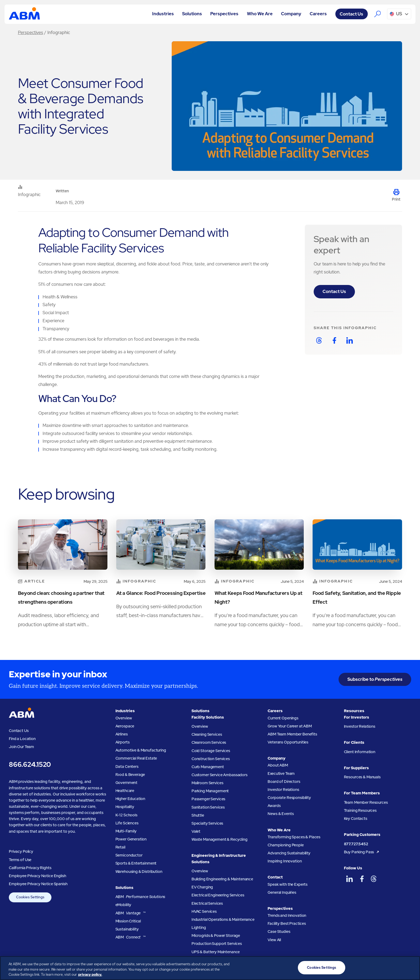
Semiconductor (129, 855)
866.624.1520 (30, 765)
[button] (163, 14)
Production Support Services (217, 943)
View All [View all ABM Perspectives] (274, 940)
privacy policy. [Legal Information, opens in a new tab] (90, 975)
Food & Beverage (130, 774)
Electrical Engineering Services (218, 895)
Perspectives (31, 32)
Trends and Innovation (287, 915)
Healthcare (125, 791)
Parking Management (210, 791)
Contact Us (334, 291)
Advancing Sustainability (289, 853)
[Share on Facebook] (334, 341)
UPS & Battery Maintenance (216, 952)
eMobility (123, 905)
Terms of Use (20, 860)
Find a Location (22, 739)
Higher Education (130, 799)
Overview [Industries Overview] (124, 718)
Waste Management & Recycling (220, 839)
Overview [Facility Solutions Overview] (200, 726)
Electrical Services (207, 903)
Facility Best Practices (287, 923)
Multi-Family (126, 831)
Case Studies (279, 931)
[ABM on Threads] (374, 879)
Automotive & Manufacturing (141, 750)
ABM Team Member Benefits (292, 734)
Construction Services (211, 759)
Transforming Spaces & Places (294, 837)
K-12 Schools (126, 815)
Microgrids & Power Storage (216, 935)
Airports (123, 742)
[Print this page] (396, 196)
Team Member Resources (366, 802)
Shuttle (198, 815)
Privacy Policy (21, 851)
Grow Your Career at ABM (290, 726)
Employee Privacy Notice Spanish (38, 884)
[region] (210, 968)
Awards (274, 806)
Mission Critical (128, 921)
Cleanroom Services (209, 742)
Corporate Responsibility (289, 797)
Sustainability (127, 929)
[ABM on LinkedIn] (350, 879)
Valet (196, 831)
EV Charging (202, 887)
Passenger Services (208, 799)
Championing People (286, 845)
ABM (140, 897)
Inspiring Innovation (285, 861)
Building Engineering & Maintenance (222, 879)
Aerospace (125, 726)
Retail (120, 847)
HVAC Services (204, 911)
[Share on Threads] (319, 341)
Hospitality (125, 807)
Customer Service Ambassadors (220, 775)
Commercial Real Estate (136, 758)
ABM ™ (131, 913)
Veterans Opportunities (288, 742)
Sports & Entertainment (136, 863)
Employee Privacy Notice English (37, 876)
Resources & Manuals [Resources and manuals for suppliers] (362, 777)
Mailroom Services (207, 783)
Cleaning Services (207, 734)
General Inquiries (282, 892)
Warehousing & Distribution (139, 871)
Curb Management (208, 767)
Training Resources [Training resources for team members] (360, 810)
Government (127, 782)
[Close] (411, 967)
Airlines (122, 734)
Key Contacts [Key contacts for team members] (356, 818)
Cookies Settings (30, 897)
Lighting (199, 927)
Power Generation (131, 839)
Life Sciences (127, 823)
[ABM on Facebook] (362, 879)
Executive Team (281, 773)
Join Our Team (21, 747)
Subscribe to (375, 679)
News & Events (281, 814)
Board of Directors (284, 781)
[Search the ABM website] (377, 14)
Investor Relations (283, 789)
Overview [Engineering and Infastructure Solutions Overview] (200, 871)
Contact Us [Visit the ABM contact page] (351, 14)
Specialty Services (207, 823)
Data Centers (127, 766)
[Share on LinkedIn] (350, 341)
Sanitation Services (208, 807)
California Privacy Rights (30, 868)
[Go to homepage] (24, 14)
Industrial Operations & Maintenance (223, 919)
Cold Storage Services (211, 751)
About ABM (278, 765)
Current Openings (283, 718)
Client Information (360, 752)
